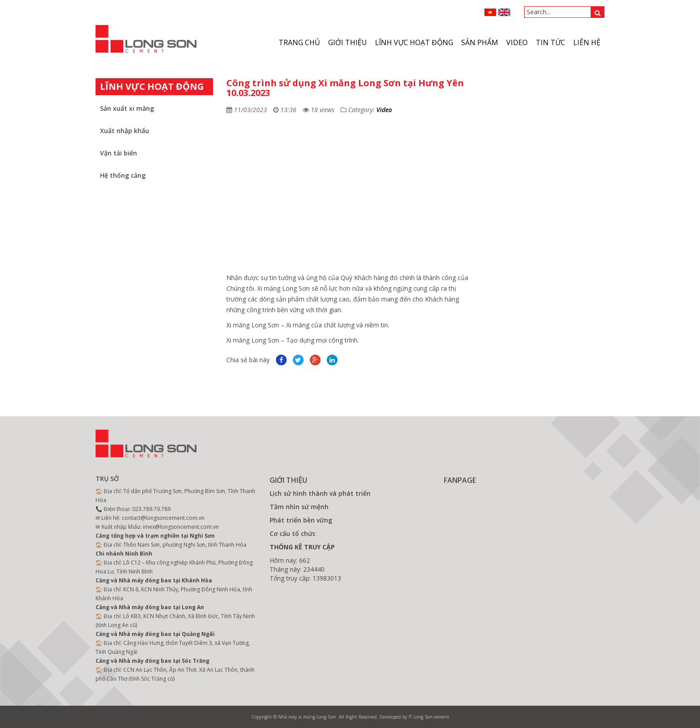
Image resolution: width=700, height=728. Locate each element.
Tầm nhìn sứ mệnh (299, 507)
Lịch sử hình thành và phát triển (320, 493)
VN (490, 12)
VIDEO (517, 42)
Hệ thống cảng (123, 175)
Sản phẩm (480, 42)
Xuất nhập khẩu (125, 131)
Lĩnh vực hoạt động (414, 42)
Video (384, 110)
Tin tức (550, 42)
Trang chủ (299, 42)
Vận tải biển (119, 153)
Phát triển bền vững (301, 520)
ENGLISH (504, 12)
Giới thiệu (348, 42)
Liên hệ (587, 42)
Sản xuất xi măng (127, 108)
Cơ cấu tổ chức (293, 533)
